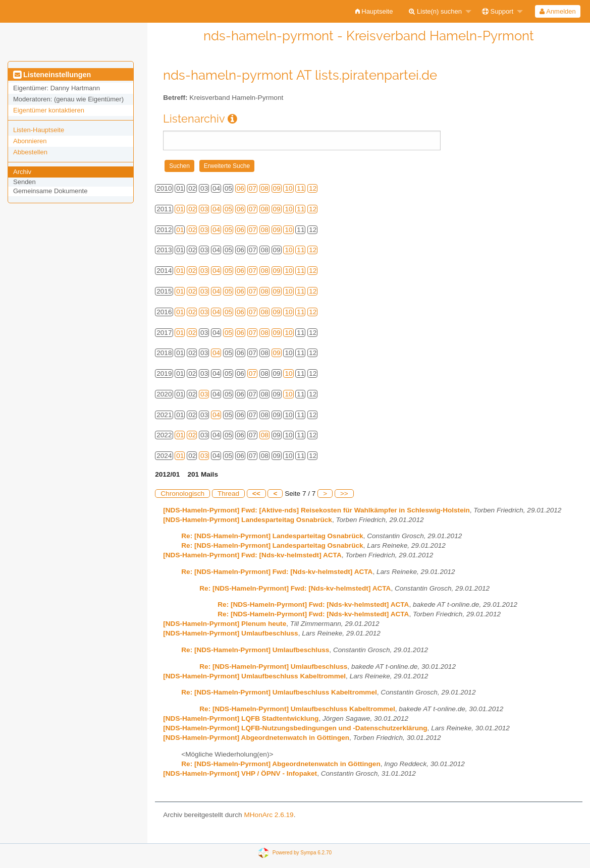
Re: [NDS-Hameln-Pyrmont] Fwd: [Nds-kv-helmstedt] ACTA (277, 572)
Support (498, 11)
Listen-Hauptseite (39, 130)
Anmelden (557, 11)
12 (313, 188)
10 (288, 188)
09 (277, 188)
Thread (228, 494)
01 (180, 209)
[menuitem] (374, 11)
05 (228, 209)
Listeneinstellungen (52, 75)
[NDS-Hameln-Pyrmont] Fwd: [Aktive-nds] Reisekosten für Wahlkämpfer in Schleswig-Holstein (316, 510)
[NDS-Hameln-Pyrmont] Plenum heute (225, 624)
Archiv (22, 172)
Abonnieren (30, 141)
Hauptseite (374, 11)
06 (240, 188)
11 (301, 188)
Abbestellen (30, 152)
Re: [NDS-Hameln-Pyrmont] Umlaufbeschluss (255, 650)
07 (253, 188)
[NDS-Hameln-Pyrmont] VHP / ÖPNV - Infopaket (240, 773)
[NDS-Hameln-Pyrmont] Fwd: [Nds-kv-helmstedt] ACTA (252, 555)
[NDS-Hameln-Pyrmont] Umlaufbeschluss (230, 633)
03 (204, 209)
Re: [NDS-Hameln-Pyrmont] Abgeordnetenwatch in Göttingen (281, 764)
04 (216, 209)
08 (265, 188)
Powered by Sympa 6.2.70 (302, 853)
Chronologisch (182, 494)
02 (192, 209)
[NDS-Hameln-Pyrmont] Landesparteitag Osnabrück (248, 520)
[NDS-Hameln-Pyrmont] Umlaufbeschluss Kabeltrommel (254, 676)
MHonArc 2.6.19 (269, 815)
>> (344, 494)
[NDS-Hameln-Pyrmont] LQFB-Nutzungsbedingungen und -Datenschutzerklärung (295, 728)
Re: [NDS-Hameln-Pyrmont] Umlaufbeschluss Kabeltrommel (279, 692)
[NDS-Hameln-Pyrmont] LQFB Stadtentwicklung (241, 718)
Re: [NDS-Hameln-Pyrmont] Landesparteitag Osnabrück (272, 536)
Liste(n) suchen (435, 11)
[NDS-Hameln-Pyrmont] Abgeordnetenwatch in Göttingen (256, 738)
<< (256, 494)
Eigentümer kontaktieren (49, 110)
